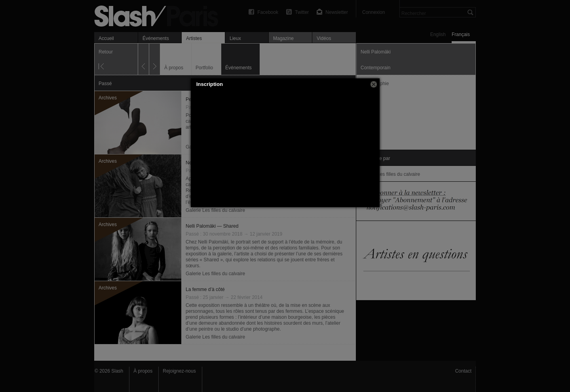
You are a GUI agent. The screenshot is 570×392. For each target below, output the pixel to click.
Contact (463, 371)
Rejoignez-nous (179, 371)
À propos (143, 371)
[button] (374, 84)
